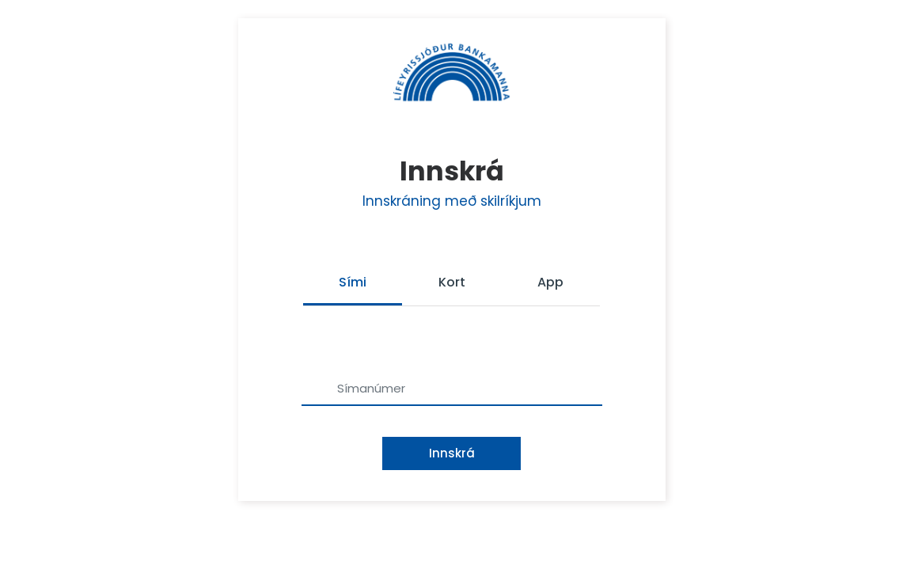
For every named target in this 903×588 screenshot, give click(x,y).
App (550, 282)
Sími (353, 282)
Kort (452, 282)
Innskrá (452, 453)
